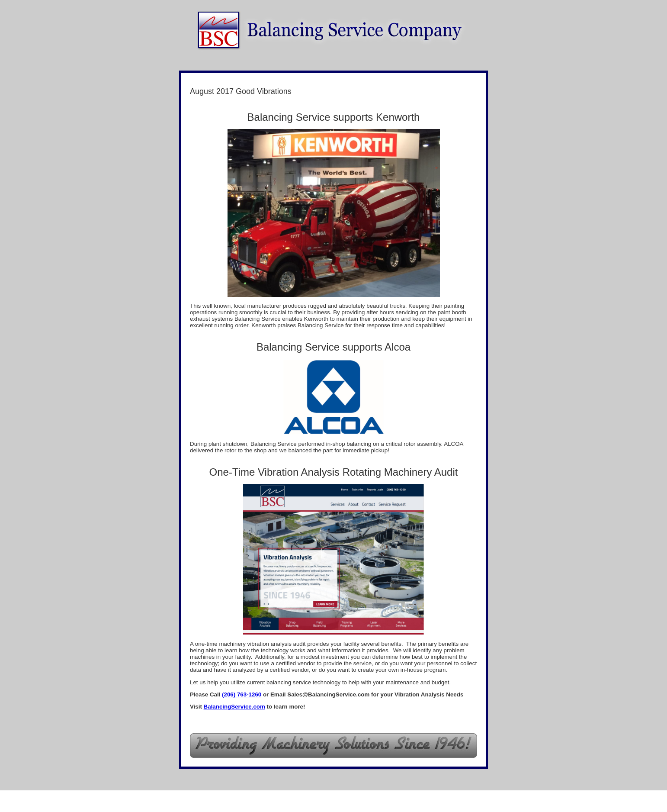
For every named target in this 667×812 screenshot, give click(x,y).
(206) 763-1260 (242, 694)
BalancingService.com (234, 707)
